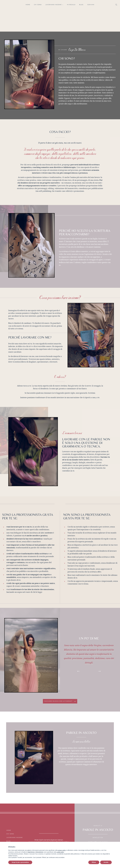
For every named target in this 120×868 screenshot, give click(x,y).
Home (28, 5)
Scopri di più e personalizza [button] (20, 862)
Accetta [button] (106, 862)
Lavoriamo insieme (54, 5)
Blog (81, 5)
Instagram (4, 5)
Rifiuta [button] (94, 862)
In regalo (71, 5)
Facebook (9, 5)
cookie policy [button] (60, 852)
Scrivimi (91, 5)
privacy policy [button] (62, 850)
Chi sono (38, 5)
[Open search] (116, 5)
